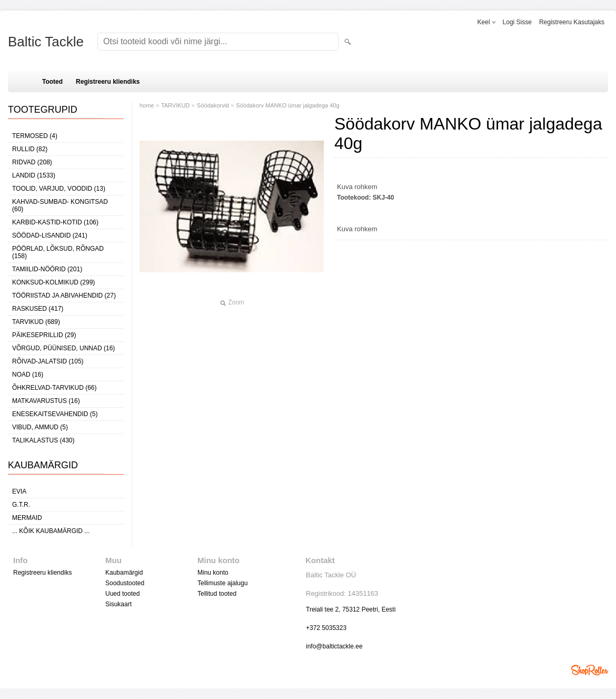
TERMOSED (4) (35, 136)
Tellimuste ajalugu (222, 583)
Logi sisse (517, 22)
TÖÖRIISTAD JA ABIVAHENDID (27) (64, 296)
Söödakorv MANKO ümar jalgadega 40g (287, 105)
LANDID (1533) (34, 175)
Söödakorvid (213, 105)
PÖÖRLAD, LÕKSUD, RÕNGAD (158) (58, 252)
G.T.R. (21, 505)
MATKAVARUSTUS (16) (46, 401)
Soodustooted (125, 583)
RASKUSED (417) (38, 309)
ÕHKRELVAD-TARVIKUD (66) (54, 388)
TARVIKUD (176, 105)
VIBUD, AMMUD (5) (40, 427)
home (147, 105)
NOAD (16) (28, 375)
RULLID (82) (30, 149)
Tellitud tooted (217, 594)
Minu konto (213, 573)
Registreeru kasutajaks (572, 22)
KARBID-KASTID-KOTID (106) (55, 222)
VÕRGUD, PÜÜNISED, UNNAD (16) (63, 348)
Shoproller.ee (590, 670)
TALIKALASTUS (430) (43, 440)
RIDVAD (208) (32, 162)
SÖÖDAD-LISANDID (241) (50, 235)
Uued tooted (122, 594)
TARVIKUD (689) (36, 322)
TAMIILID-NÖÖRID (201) (47, 269)
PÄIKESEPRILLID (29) (44, 335)
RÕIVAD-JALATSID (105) (48, 361)
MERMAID (27, 518)
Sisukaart (118, 604)
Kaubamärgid (124, 573)
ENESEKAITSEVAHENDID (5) (55, 414)
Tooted (52, 82)
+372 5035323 (326, 628)
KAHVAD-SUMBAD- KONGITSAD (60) (60, 205)
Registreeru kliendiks (108, 82)
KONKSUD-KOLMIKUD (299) (53, 282)
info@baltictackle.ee (334, 646)
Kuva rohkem (357, 187)
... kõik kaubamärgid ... (51, 531)
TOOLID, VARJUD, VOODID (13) (59, 189)
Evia (19, 491)
